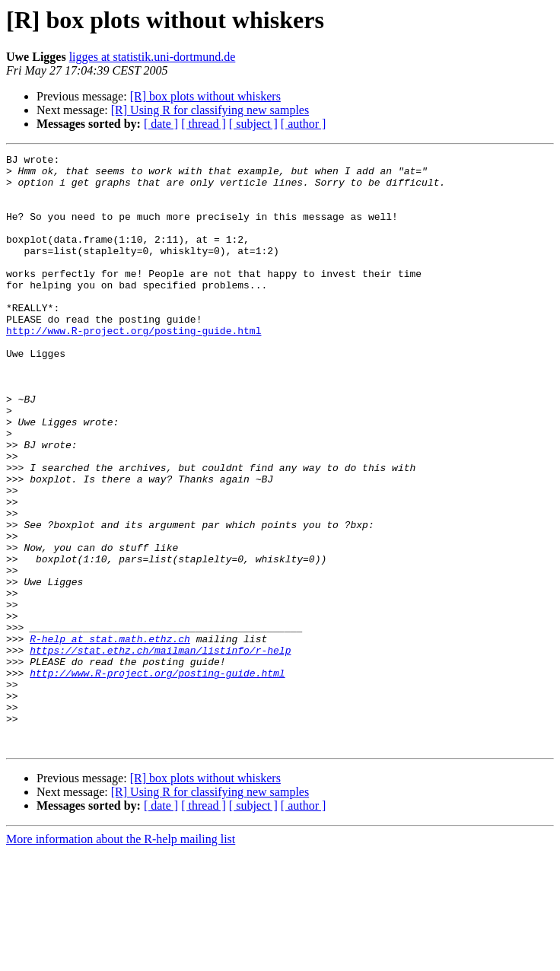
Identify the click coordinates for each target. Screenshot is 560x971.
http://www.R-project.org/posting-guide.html (134, 367)
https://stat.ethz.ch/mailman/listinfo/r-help (160, 750)
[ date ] (161, 124)
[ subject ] (253, 124)
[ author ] (304, 124)
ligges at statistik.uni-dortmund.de (153, 57)
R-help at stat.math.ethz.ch (110, 737)
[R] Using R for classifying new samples (210, 110)
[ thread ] (204, 124)
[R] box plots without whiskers (205, 96)
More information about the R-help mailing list (121, 958)
